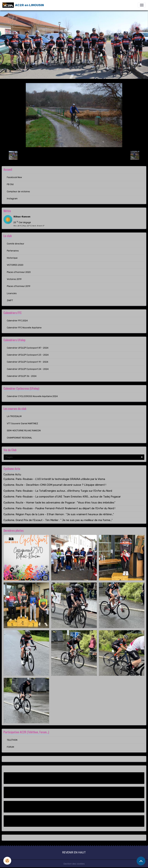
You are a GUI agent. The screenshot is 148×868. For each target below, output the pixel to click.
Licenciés (12, 293)
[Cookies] (7, 861)
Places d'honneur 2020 (19, 272)
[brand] (23, 5)
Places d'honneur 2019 (19, 286)
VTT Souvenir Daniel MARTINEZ (22, 424)
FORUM (10, 747)
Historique (12, 258)
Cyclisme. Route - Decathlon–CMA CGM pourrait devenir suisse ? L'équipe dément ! (55, 485)
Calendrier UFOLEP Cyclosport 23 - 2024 (28, 355)
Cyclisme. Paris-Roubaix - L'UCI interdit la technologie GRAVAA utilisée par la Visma (54, 479)
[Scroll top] (141, 861)
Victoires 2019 (14, 279)
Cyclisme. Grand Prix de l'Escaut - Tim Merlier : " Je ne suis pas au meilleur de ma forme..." (58, 520)
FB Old (10, 184)
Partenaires (13, 251)
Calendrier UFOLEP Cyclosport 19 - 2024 (28, 362)
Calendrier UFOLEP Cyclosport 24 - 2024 (28, 369)
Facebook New (14, 177)
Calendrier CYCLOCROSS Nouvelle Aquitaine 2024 (32, 396)
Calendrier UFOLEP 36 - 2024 (22, 376)
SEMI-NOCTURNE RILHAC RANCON (24, 431)
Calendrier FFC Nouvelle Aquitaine (24, 328)
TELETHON (12, 740)
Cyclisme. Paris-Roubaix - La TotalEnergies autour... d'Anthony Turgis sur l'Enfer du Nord (58, 491)
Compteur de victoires (18, 192)
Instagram (12, 199)
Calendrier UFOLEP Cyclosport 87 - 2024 (28, 348)
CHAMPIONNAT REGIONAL (19, 438)
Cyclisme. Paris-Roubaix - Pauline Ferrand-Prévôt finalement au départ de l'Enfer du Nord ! (59, 508)
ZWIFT (10, 300)
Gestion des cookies (74, 864)
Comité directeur (16, 244)
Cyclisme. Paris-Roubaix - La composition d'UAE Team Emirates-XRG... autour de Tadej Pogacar (62, 497)
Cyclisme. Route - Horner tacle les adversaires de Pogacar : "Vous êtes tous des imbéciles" (59, 503)
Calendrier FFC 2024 (17, 321)
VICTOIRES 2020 (15, 265)
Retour (74, 155)
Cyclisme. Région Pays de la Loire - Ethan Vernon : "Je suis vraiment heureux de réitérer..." (59, 514)
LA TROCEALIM (14, 416)
